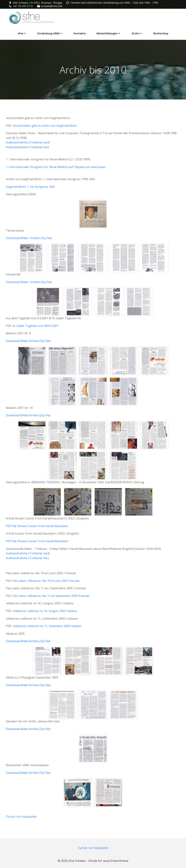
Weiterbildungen (109, 33)
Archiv (137, 33)
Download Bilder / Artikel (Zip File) (29, 238)
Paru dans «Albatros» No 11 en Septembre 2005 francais (51, 596)
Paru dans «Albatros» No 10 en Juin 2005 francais (46, 581)
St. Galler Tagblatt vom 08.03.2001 (36, 326)
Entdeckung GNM (50, 33)
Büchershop (161, 33)
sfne (22, 33)
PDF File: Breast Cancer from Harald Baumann (37, 526)
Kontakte (80, 33)
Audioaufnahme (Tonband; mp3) (28, 142)
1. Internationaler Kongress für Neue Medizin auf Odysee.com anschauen (56, 167)
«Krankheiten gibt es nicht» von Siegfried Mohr (45, 126)
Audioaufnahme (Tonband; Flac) (27, 147)
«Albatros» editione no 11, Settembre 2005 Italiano (47, 626)
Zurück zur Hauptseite (21, 817)
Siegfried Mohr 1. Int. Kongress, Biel (30, 187)
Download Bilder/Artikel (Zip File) (28, 341)
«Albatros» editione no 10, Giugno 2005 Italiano (45, 611)
